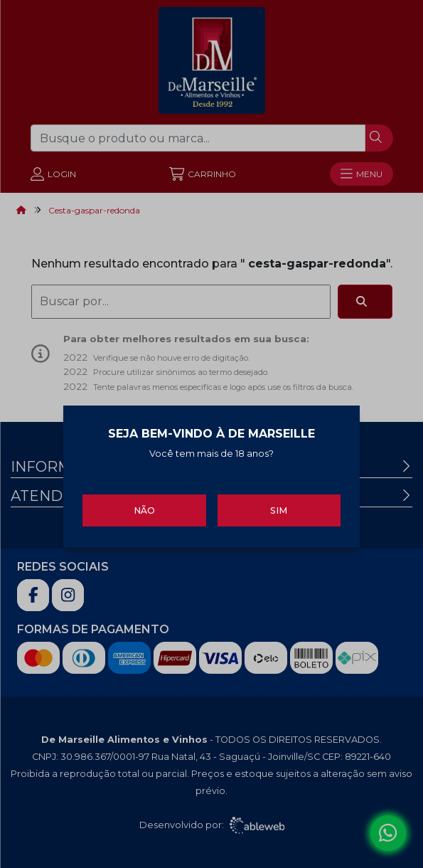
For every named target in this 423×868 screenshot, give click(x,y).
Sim (279, 507)
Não (144, 507)
